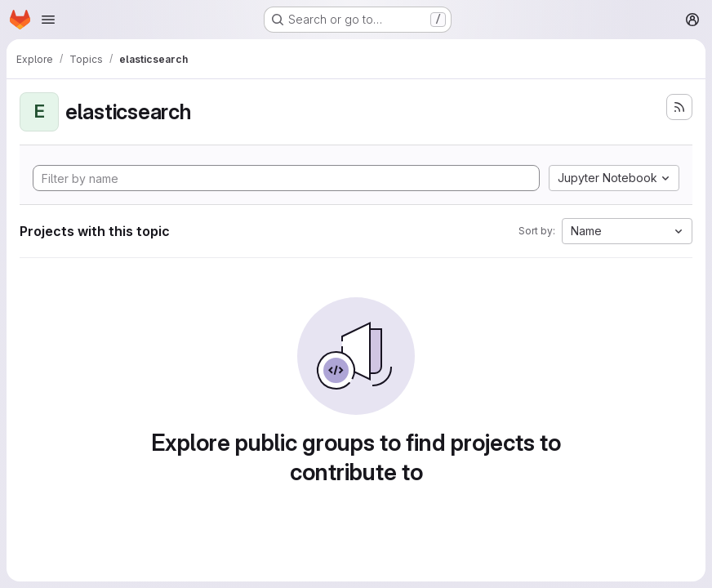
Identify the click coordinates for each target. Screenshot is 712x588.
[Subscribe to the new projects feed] (679, 107)
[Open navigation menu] (48, 20)
